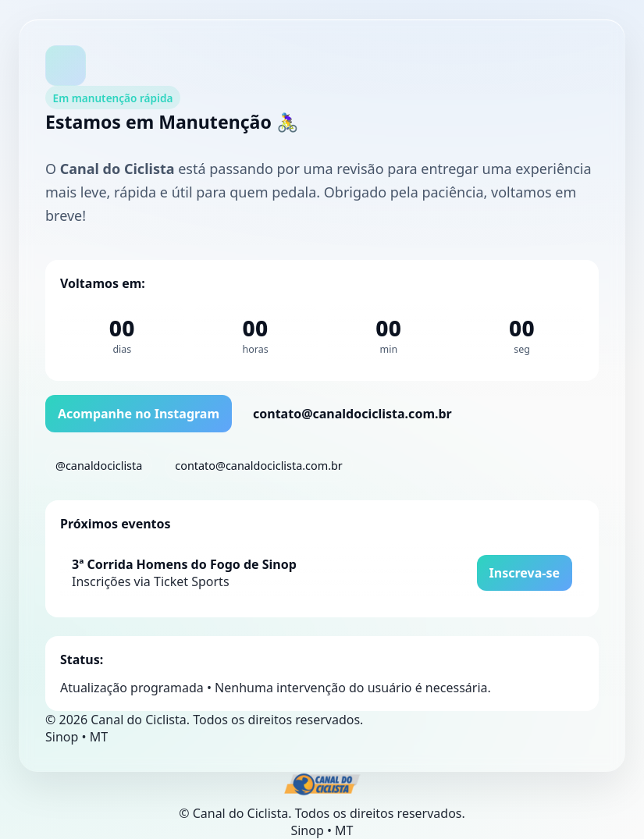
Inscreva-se (525, 573)
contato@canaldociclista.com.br (352, 414)
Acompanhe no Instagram (139, 414)
